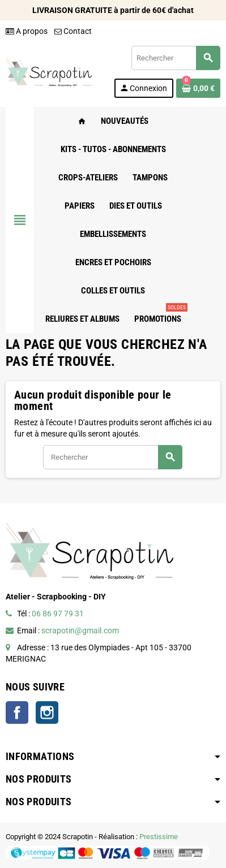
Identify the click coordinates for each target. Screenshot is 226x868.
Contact (73, 31)
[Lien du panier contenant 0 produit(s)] (198, 88)
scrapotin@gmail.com (80, 631)
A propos (27, 31)
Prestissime (159, 837)
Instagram (47, 712)
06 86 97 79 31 (58, 614)
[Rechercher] (176, 58)
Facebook (17, 712)
